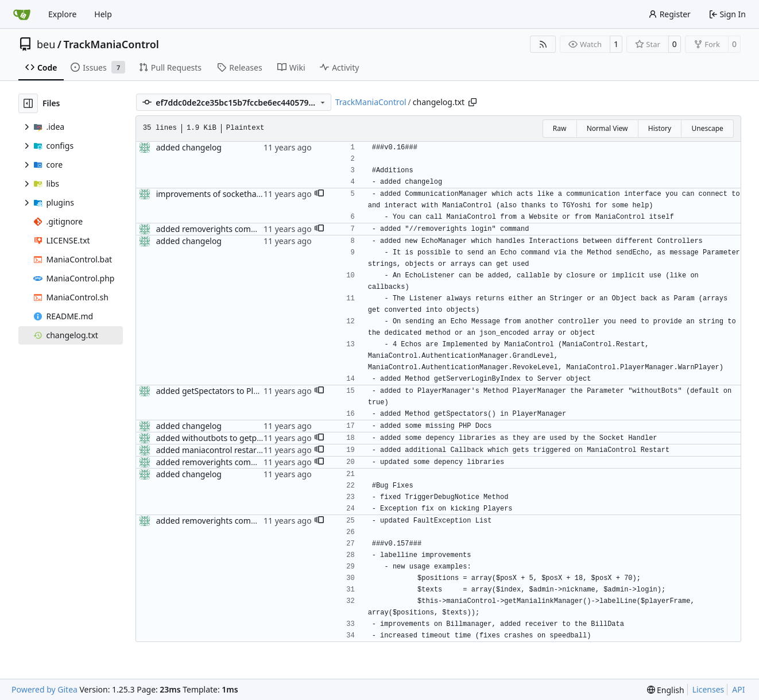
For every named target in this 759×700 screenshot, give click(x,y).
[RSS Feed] (543, 44)
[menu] (666, 690)
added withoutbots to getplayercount (226, 438)
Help (103, 14)
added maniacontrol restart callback (224, 450)
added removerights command (214, 229)
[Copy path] (473, 102)
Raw (560, 128)
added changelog (189, 147)
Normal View (607, 128)
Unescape (707, 128)
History (660, 128)
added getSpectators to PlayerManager (230, 391)
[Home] (22, 14)
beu (46, 44)
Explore (62, 14)
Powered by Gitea (44, 689)
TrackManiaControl (111, 44)
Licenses (708, 689)
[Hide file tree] (28, 103)
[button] (319, 194)
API (738, 689)
